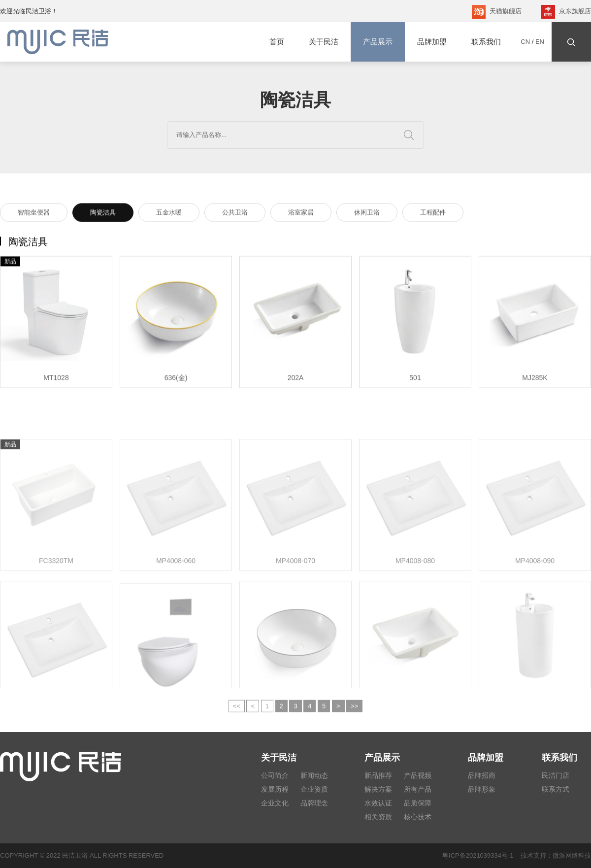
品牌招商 (482, 775)
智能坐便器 (34, 214)
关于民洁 (324, 42)
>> (354, 712)
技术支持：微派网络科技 (552, 855)
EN (540, 42)
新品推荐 (378, 775)
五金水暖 (169, 214)
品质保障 (418, 803)
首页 (277, 42)
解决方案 (378, 789)
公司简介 (275, 775)
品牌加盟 (432, 42)
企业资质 (314, 789)
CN (525, 42)
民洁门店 (556, 775)
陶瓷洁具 (103, 214)
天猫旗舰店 (497, 12)
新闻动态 (314, 775)
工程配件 (433, 214)
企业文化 (275, 803)
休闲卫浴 (367, 214)
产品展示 (378, 42)
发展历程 (275, 789)
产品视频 (418, 775)
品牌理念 (314, 803)
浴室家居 (301, 214)
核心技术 (418, 817)
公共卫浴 (235, 214)
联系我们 (486, 42)
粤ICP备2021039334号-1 (478, 855)
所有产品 (418, 789)
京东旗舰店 (566, 12)
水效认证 (378, 803)
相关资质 (378, 817)
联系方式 (556, 789)
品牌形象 (482, 789)
